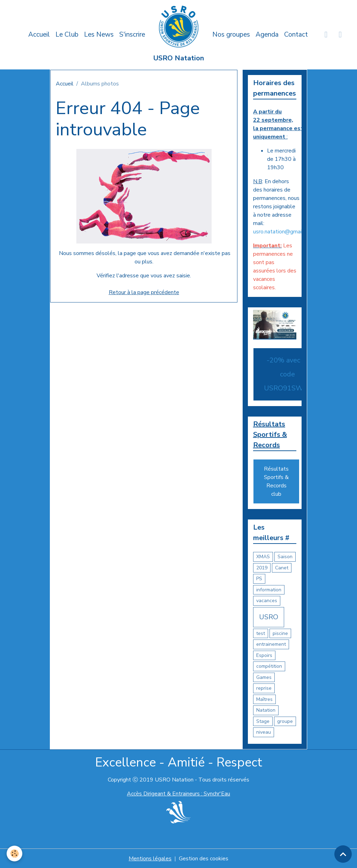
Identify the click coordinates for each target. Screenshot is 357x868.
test (261, 633)
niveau (264, 732)
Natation (266, 710)
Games (264, 677)
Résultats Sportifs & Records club (276, 482)
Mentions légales (150, 858)
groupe (285, 721)
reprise (264, 689)
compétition (269, 667)
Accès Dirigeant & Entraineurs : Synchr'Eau (178, 794)
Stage (263, 721)
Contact (296, 35)
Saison (285, 557)
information (269, 590)
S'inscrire (132, 35)
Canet (282, 568)
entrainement (271, 645)
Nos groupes (231, 35)
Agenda (267, 35)
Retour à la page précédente (144, 292)
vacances (267, 601)
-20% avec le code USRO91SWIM (287, 374)
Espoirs (264, 655)
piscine (280, 633)
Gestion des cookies (204, 858)
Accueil (39, 35)
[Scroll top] (343, 854)
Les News (99, 35)
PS (259, 579)
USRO (269, 617)
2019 (262, 568)
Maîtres (264, 699)
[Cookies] (15, 854)
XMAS (263, 557)
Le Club (67, 35)
